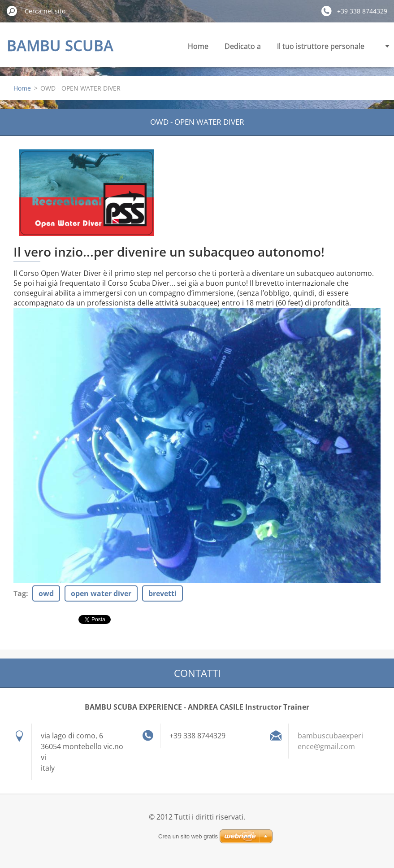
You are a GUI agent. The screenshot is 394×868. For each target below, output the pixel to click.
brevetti (162, 593)
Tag (20, 593)
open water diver (101, 593)
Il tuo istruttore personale (321, 46)
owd (46, 593)
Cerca (12, 11)
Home (198, 46)
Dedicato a (243, 46)
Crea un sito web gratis (188, 836)
